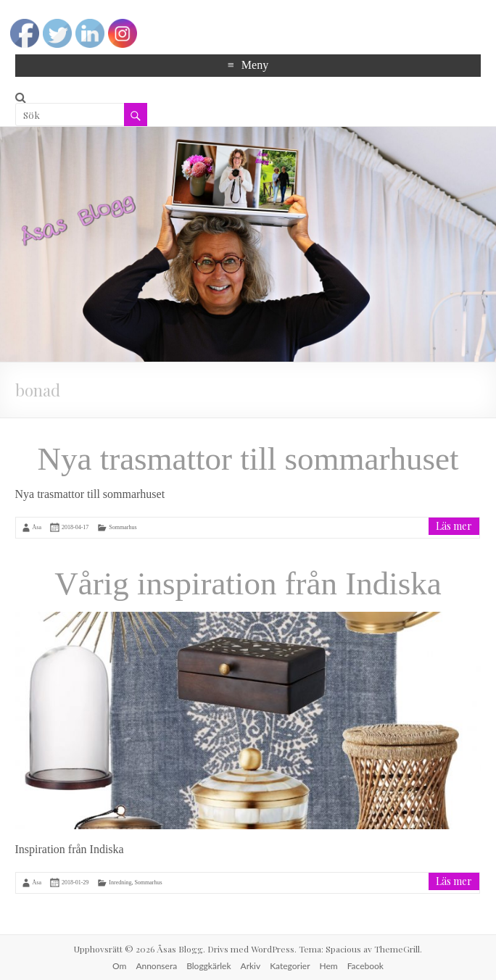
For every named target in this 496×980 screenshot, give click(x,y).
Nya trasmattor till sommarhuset (248, 459)
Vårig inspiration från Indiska (248, 584)
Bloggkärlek (208, 966)
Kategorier (290, 966)
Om (119, 966)
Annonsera (156, 966)
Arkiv (251, 966)
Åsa (37, 527)
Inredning (120, 883)
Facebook (365, 966)
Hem (329, 966)
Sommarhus (123, 527)
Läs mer (454, 526)
